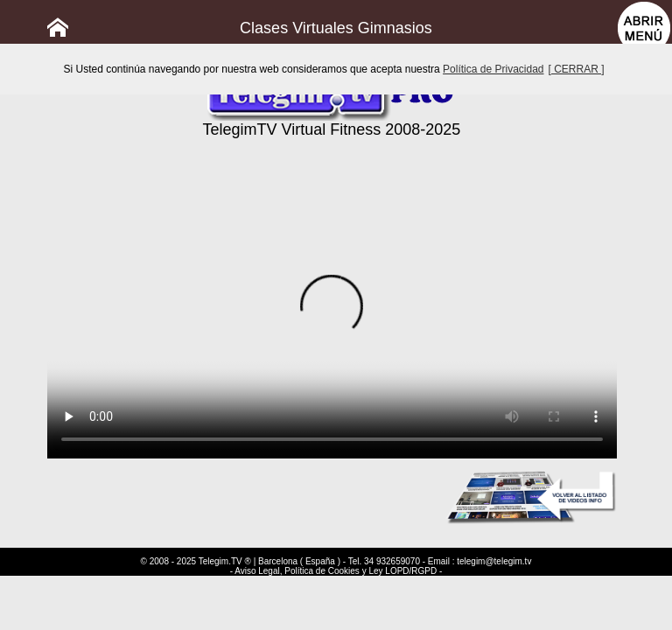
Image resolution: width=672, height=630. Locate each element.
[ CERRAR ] (577, 69)
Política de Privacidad (493, 69)
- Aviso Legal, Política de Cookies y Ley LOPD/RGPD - (336, 571)
